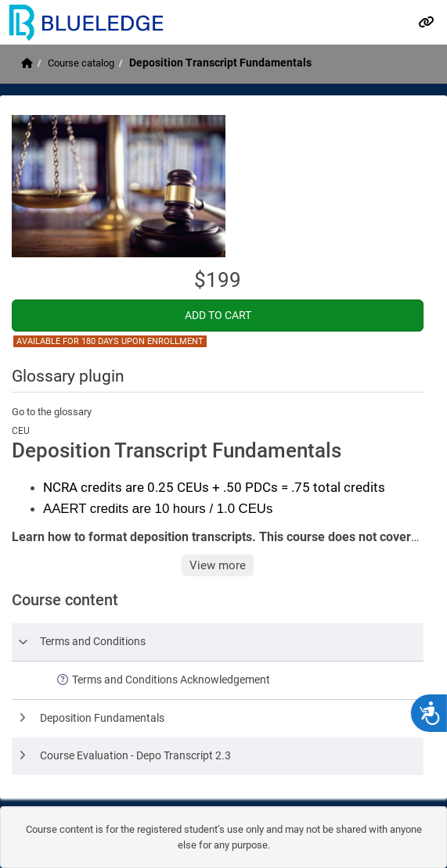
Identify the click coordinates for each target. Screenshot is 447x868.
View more (218, 565)
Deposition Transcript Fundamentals (220, 63)
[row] (218, 642)
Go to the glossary (52, 412)
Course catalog (81, 63)
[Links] (425, 22)
